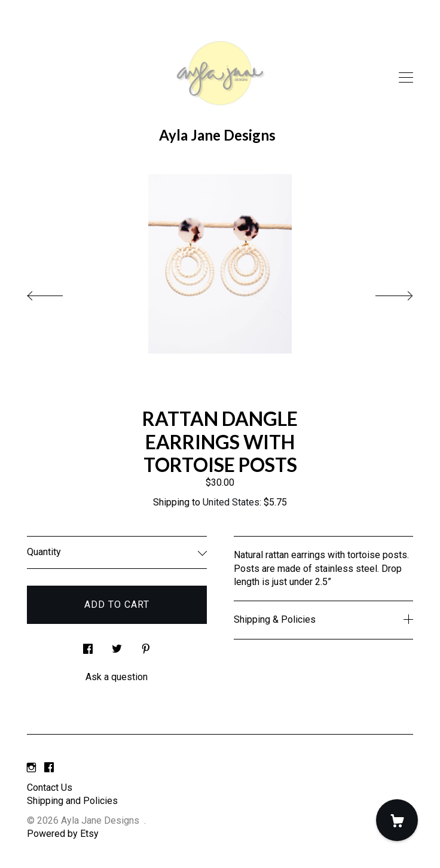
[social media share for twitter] (117, 645)
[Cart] (397, 820)
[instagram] (31, 768)
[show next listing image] (383, 293)
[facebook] (49, 768)
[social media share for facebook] (88, 645)
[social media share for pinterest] (146, 645)
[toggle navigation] (406, 78)
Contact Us (50, 788)
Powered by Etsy (63, 834)
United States (231, 502)
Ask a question (117, 677)
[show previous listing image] (57, 293)
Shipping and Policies (72, 801)
